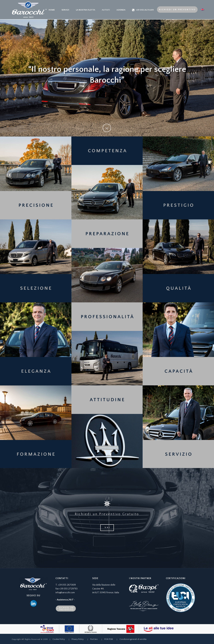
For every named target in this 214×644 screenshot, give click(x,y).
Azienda (121, 10)
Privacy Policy (78, 639)
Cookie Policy (59, 639)
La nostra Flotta (86, 10)
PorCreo (94, 639)
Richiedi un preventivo (177, 10)
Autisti (106, 10)
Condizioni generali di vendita (133, 639)
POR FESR (109, 639)
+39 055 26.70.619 (143, 10)
